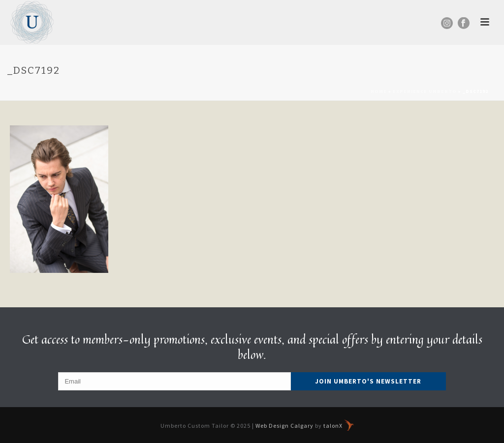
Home (379, 91)
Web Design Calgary (284, 426)
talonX (339, 426)
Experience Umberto (425, 91)
